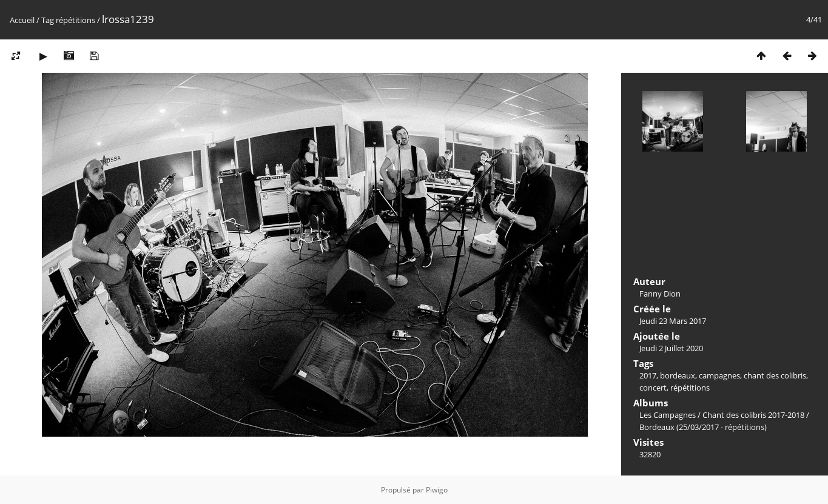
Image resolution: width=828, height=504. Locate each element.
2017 (648, 375)
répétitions (76, 20)
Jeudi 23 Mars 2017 (673, 321)
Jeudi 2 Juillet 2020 (671, 348)
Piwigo (437, 490)
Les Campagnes (668, 415)
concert (653, 388)
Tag (48, 20)
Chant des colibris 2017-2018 (753, 415)
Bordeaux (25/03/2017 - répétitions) (703, 427)
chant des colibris (775, 375)
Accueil (22, 20)
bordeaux (678, 375)
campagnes (719, 375)
